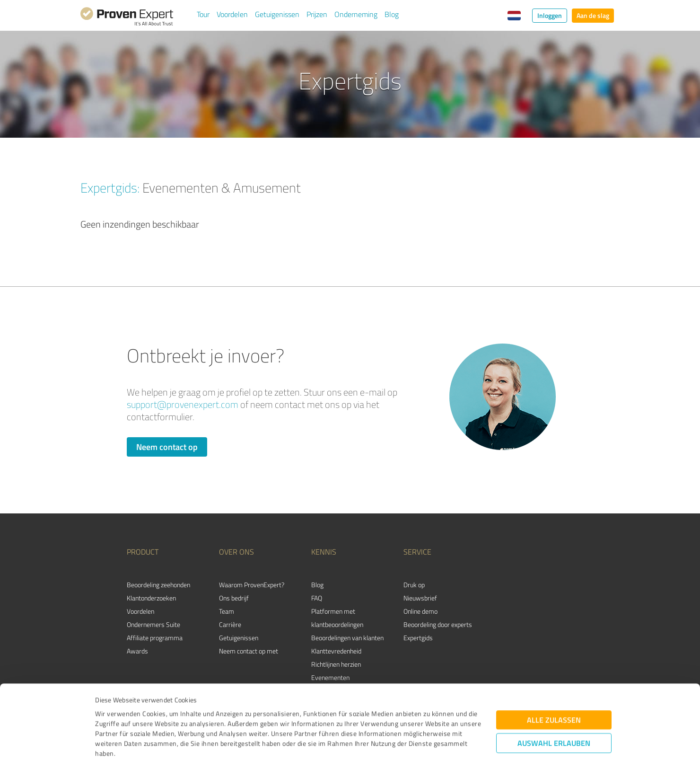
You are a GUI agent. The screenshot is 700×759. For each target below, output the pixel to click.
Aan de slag (593, 15)
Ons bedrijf (234, 598)
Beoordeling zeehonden (158, 585)
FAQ (317, 598)
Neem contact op (167, 447)
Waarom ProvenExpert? (252, 585)
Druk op (414, 585)
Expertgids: (110, 187)
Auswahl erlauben (554, 684)
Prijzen (317, 14)
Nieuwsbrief (420, 598)
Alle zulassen (554, 661)
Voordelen (232, 14)
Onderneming (356, 14)
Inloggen (550, 15)
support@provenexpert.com (183, 404)
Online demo (420, 611)
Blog (392, 14)
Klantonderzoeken (151, 598)
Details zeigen (416, 741)
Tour (203, 14)
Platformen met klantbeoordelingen (337, 618)
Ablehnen (554, 714)
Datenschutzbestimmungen (176, 715)
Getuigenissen (277, 14)
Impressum (112, 715)
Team (227, 611)
